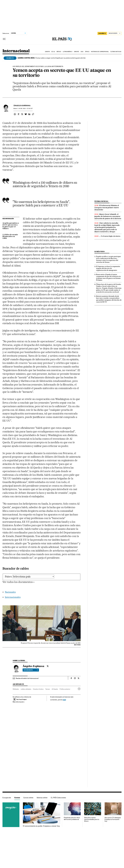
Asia (82, 52)
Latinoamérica (67, 52)
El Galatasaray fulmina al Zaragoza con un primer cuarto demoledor (107, 208)
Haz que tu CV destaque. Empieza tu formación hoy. (113, 819)
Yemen (48, 689)
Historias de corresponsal (100, 52)
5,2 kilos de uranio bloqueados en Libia (10, 237)
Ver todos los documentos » (18, 582)
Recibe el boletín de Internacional (27, 678)
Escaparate (7, 798)
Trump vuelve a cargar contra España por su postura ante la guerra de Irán (52, 58)
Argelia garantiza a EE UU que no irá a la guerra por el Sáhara (11, 226)
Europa (47, 52)
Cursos (17, 798)
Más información (19, 702)
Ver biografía (31, 670)
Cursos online (28, 798)
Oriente (76, 52)
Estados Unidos (38, 689)
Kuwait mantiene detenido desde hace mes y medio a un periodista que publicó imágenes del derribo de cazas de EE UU (109, 299)
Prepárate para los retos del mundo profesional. (72, 819)
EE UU (53, 52)
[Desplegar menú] (4, 39)
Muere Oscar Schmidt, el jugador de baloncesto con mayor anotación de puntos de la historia (108, 216)
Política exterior (65, 689)
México (59, 52)
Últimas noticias (116, 52)
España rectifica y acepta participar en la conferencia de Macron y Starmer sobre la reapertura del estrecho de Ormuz (108, 259)
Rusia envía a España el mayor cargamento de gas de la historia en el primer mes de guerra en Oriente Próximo (108, 277)
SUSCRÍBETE (102, 33)
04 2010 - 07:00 (26, 109)
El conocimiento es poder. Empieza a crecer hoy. (42, 826)
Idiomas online (42, 798)
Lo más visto (99, 251)
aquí (64, 700)
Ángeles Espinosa (22, 106)
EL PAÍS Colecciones (58, 798)
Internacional (16, 51)
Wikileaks (16, 689)
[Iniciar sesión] (115, 33)
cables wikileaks (26, 689)
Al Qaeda (55, 689)
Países (8, 577)
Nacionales (10, 592)
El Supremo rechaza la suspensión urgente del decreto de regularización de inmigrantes (108, 268)
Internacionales (13, 597)
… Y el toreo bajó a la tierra (110, 236)
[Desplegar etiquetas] (79, 689)
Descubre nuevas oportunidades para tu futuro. (92, 819)
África (87, 52)
